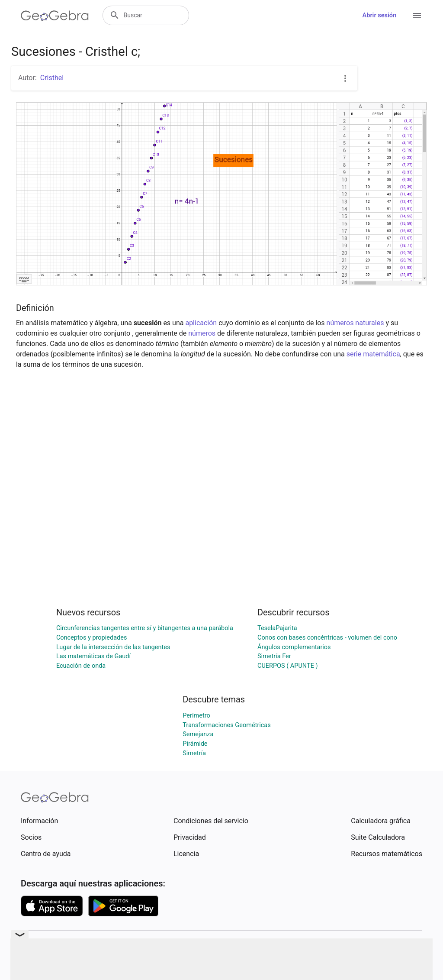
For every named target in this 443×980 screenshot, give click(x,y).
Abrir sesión (379, 15)
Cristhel (52, 78)
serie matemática (373, 354)
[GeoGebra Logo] (55, 16)
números (202, 333)
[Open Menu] (417, 16)
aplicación (201, 323)
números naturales (355, 323)
